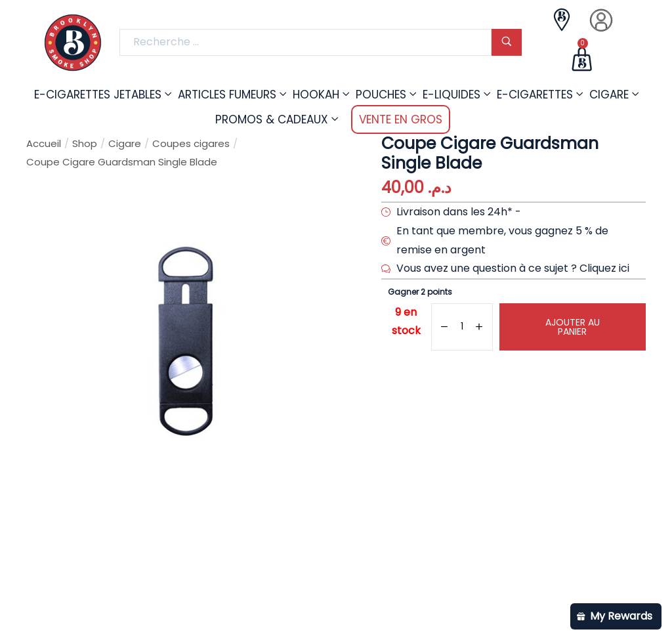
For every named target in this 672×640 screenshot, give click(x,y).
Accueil (44, 143)
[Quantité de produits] (462, 327)
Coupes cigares (191, 143)
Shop (85, 143)
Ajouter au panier (573, 327)
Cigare (125, 143)
